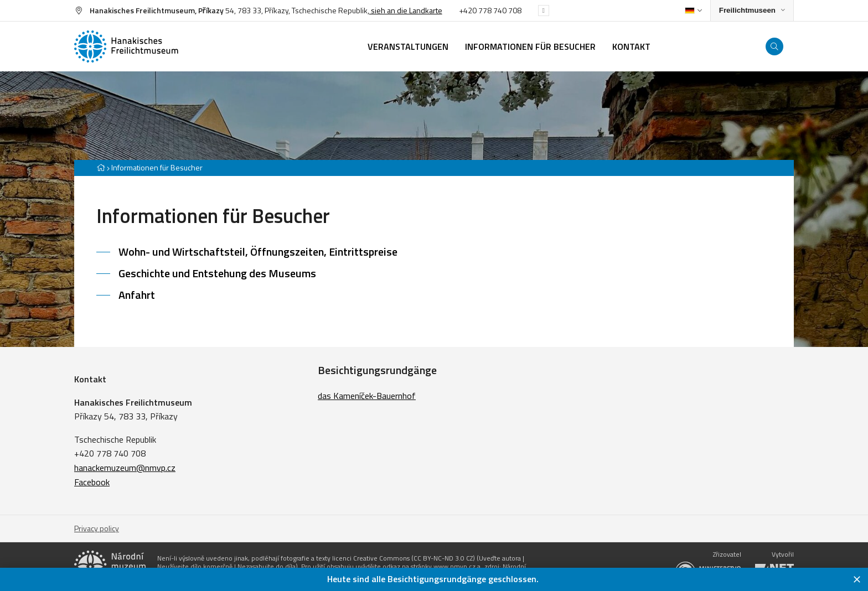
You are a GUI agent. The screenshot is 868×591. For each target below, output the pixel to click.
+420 (469, 10)
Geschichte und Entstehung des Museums (217, 273)
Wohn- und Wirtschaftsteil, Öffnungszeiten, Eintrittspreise (258, 252)
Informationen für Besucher (157, 167)
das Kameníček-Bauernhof (367, 396)
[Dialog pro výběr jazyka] (693, 11)
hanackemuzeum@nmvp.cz (125, 468)
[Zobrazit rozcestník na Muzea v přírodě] (752, 11)
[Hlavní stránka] (101, 167)
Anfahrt (137, 295)
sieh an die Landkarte (406, 10)
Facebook (92, 482)
